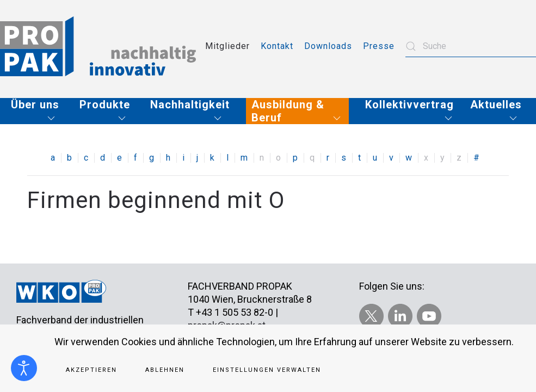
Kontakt (277, 46)
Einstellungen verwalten (267, 370)
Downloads (328, 46)
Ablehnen (165, 370)
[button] (37, 111)
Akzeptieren (91, 370)
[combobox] (471, 46)
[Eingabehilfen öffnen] (24, 368)
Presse (379, 46)
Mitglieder (227, 46)
